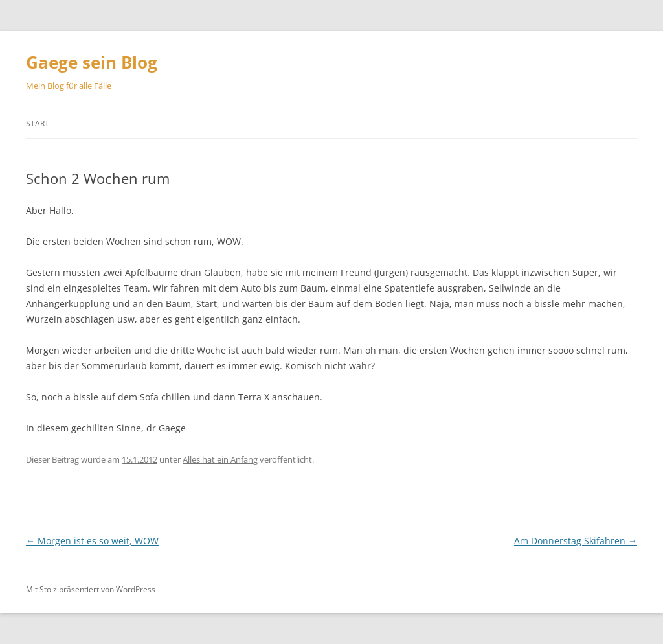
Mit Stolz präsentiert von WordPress (91, 589)
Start (38, 123)
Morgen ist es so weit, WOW (92, 541)
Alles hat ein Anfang (220, 459)
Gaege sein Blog (92, 62)
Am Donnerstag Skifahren (576, 541)
